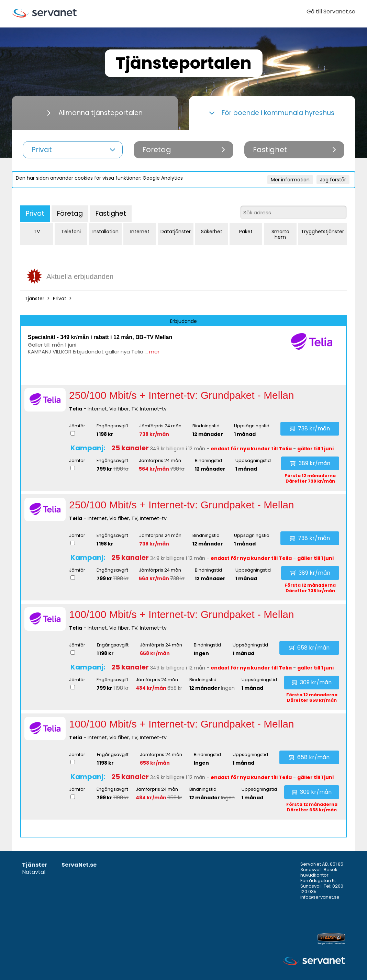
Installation (105, 232)
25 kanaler (130, 448)
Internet (140, 232)
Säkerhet (212, 232)
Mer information (290, 180)
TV (37, 232)
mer (154, 352)
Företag (70, 213)
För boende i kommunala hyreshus (272, 113)
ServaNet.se (79, 865)
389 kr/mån (310, 463)
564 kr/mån (154, 469)
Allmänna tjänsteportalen (95, 113)
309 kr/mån (312, 682)
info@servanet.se (320, 897)
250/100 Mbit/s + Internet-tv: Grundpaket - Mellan (182, 395)
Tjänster (35, 298)
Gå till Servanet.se (331, 12)
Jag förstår (333, 180)
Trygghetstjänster (322, 232)
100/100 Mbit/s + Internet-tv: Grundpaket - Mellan (182, 614)
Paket (246, 232)
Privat (35, 213)
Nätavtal (34, 872)
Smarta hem (280, 234)
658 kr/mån (155, 653)
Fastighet (111, 213)
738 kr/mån (154, 434)
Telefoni (71, 232)
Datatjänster (176, 232)
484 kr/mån (151, 688)
